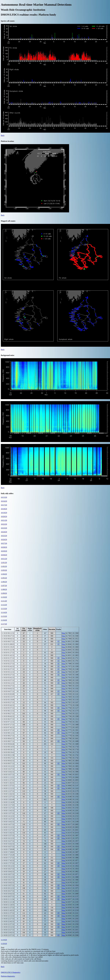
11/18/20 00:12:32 (8, 633)
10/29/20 (4, 551)
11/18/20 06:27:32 (8, 714)
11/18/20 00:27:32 (8, 636)
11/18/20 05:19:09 (8, 700)
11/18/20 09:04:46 (8, 744)
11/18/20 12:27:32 (8, 791)
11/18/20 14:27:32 (8, 819)
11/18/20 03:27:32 (8, 675)
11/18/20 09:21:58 (8, 755)
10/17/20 (4, 505)
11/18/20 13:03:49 (8, 799)
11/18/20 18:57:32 (8, 874)
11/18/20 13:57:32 (8, 813)
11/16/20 (4, 620)
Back (3, 135)
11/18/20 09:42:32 (8, 761)
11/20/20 (4, 944)
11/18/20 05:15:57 (8, 697)
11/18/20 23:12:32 (8, 927)
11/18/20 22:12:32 (8, 916)
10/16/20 (4, 501)
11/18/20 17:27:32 (8, 858)
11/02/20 (4, 566)
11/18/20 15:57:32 (8, 835)
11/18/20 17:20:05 (8, 852)
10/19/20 (4, 513)
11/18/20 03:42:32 (8, 677)
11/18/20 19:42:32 (8, 883)
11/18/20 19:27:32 (8, 880)
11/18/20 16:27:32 (8, 841)
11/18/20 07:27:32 (8, 725)
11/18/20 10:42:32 (8, 772)
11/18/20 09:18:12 (8, 750)
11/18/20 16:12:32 (8, 838)
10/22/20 (4, 524)
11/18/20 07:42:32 (8, 727)
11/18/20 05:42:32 (8, 705)
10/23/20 (4, 528)
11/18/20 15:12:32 (8, 827)
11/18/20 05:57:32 (8, 708)
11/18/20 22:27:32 (8, 919)
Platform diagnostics (8, 976)
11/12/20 (4, 605)
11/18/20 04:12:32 (8, 683)
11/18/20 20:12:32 (8, 888)
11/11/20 (4, 601)
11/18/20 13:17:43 (8, 805)
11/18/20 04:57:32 (8, 691)
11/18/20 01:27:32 (8, 653)
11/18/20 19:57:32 (8, 885)
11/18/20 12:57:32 (8, 797)
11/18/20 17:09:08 (8, 849)
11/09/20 (4, 593)
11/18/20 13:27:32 (8, 808)
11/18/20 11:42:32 (8, 783)
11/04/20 (4, 574)
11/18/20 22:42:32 (8, 921)
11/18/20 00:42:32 (8, 639)
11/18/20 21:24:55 (8, 905)
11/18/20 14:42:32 (8, 822)
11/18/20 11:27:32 (8, 780)
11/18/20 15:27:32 (8, 830)
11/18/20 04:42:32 (8, 689)
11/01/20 (4, 563)
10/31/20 (4, 559)
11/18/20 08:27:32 (8, 736)
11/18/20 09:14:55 (8, 747)
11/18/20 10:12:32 (8, 766)
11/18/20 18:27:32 (8, 869)
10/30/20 (4, 555)
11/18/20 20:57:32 (8, 896)
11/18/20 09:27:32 (8, 758)
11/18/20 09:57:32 (8, 763)
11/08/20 (4, 589)
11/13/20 (4, 609)
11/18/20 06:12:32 (8, 711)
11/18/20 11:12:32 (8, 777)
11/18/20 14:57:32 (8, 824)
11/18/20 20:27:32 (8, 891)
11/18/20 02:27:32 (8, 664)
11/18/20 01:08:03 (8, 644)
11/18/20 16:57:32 (8, 847)
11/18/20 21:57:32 (8, 913)
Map (63, 633)
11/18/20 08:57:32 (8, 741)
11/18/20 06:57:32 (8, 719)
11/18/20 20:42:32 (8, 894)
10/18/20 (4, 509)
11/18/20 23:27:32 (8, 930)
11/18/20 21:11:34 (8, 899)
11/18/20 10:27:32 (8, 769)
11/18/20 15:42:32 (8, 833)
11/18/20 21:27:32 (8, 908)
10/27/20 (4, 543)
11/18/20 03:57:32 (8, 680)
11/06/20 (4, 582)
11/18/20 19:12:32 (8, 877)
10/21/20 (4, 520)
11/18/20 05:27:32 (8, 702)
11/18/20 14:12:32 (8, 816)
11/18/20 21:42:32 (8, 910)
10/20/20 (4, 516)
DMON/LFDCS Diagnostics (11, 972)
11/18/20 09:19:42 (8, 752)
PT (59, 641)
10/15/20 (4, 497)
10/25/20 (4, 536)
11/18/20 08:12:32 (8, 733)
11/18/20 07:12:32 (8, 722)
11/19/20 (4, 940)
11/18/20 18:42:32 (8, 872)
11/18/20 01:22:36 (8, 650)
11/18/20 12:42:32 (8, 794)
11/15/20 (4, 616)
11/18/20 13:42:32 (8, 811)
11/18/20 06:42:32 (8, 716)
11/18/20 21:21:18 (8, 902)
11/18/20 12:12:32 (8, 788)
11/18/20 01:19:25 (8, 647)
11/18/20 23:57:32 (8, 935)
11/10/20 (4, 597)
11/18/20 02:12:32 (8, 661)
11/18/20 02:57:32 (8, 669)
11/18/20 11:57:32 (8, 786)
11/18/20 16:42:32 (8, 844)
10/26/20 (4, 540)
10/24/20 (4, 532)
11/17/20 (4, 624)
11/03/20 (4, 570)
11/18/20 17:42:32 (8, 860)
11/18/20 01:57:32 (8, 658)
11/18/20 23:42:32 (8, 933)
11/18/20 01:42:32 (8, 655)
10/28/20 (4, 547)
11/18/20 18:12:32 (8, 866)
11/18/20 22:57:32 (8, 924)
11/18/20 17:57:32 (8, 863)
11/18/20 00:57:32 (8, 641)
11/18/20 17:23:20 (8, 855)
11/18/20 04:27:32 (8, 686)
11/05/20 (4, 578)
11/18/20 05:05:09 (8, 694)
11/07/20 (4, 586)
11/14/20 (4, 612)
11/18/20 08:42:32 (8, 738)
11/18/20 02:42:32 (8, 666)
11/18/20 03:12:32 (8, 672)
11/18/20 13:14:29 (8, 802)
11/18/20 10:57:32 (8, 775)
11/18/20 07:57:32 (8, 730)
